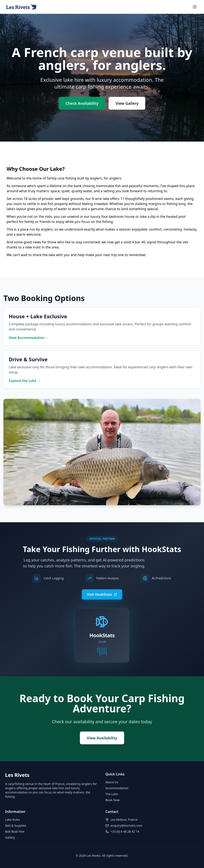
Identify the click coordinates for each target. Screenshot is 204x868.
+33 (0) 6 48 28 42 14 (125, 831)
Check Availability (82, 103)
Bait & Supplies (16, 826)
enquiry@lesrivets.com (126, 826)
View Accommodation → (29, 338)
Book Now (113, 800)
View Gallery (127, 103)
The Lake (112, 794)
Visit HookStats (102, 594)
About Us (112, 782)
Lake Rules (13, 820)
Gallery (10, 837)
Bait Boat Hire (15, 831)
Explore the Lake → (25, 381)
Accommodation (117, 788)
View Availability (102, 738)
